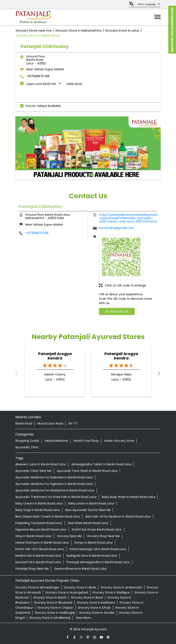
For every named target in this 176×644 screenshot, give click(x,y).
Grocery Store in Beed (87, 597)
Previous (19, 373)
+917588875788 (38, 76)
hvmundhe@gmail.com (116, 228)
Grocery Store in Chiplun (55, 608)
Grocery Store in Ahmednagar (37, 587)
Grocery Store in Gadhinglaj (55, 613)
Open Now (74, 84)
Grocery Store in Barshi (50, 597)
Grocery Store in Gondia (97, 613)
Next (157, 373)
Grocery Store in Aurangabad (67, 592)
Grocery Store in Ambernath (121, 587)
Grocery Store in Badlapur (111, 592)
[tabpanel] (88, 148)
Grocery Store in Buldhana (96, 603)
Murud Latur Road (50, 423)
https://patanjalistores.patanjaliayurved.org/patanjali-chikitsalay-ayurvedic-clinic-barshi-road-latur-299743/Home (128, 218)
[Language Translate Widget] (148, 4)
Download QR (117, 311)
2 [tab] (91, 174)
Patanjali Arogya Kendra (55, 356)
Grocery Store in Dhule (94, 608)
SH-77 (73, 423)
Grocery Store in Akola (80, 587)
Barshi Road (24, 423)
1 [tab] (85, 174)
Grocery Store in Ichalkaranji (50, 618)
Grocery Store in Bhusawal (53, 603)
